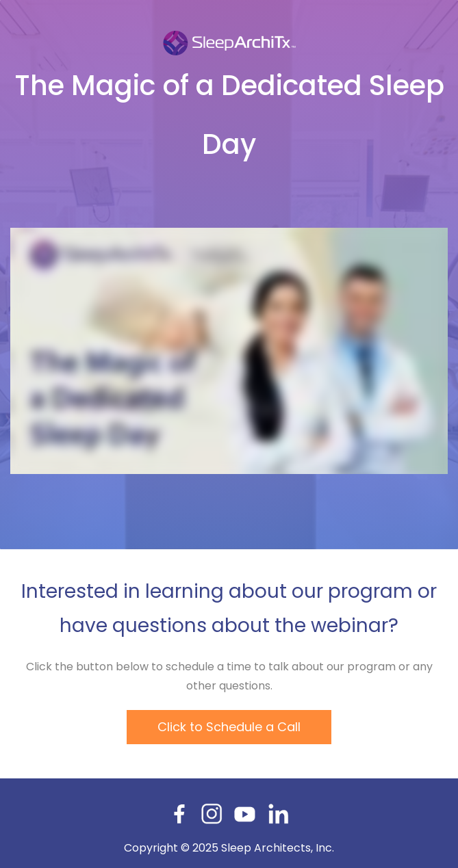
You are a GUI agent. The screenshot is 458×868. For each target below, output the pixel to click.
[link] (229, 35)
